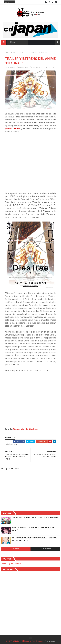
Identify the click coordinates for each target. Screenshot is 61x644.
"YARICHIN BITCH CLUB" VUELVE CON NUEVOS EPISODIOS (35, 518)
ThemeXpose (50, 641)
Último (16, 549)
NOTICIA (14, 53)
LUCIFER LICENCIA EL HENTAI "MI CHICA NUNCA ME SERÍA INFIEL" (34, 529)
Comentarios (45, 549)
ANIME (14, 67)
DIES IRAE (51, 67)
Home (7, 53)
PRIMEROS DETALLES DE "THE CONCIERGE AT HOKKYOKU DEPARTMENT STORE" (35, 539)
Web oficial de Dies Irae (25, 429)
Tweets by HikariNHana (11, 563)
